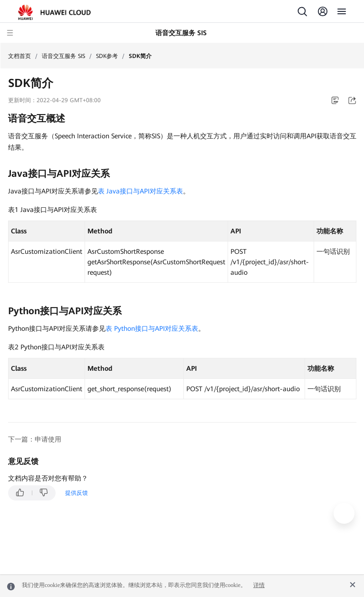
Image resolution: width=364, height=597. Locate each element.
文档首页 (19, 56)
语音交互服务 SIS (63, 56)
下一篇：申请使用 (35, 439)
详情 (259, 585)
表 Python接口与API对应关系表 (152, 328)
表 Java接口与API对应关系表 (140, 191)
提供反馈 (77, 493)
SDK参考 (107, 56)
